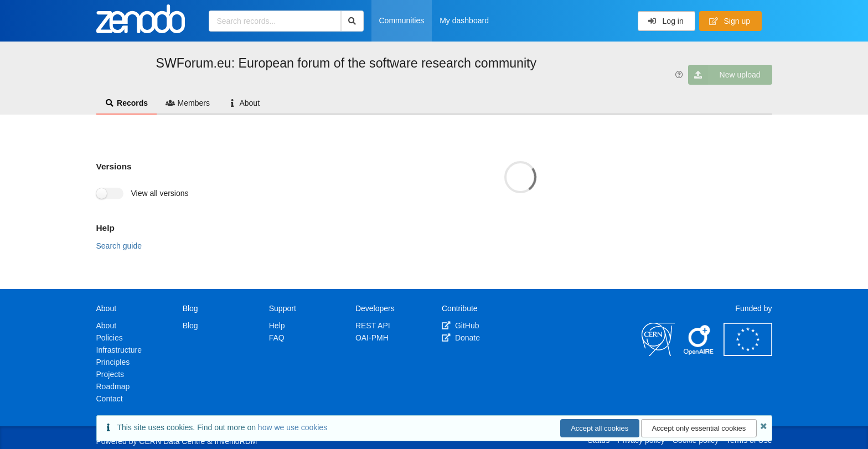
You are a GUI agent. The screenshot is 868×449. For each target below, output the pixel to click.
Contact (110, 399)
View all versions (160, 193)
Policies (110, 338)
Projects (110, 374)
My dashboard (464, 20)
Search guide (119, 246)
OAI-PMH (372, 338)
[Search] (352, 21)
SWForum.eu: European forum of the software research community (347, 63)
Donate (461, 338)
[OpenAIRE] (699, 353)
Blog (190, 326)
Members (188, 103)
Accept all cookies (600, 428)
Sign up (730, 21)
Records (127, 103)
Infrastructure (119, 350)
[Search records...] (275, 21)
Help (277, 326)
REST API (373, 326)
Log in (666, 21)
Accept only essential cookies (699, 428)
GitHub (460, 326)
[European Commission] (748, 353)
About (244, 103)
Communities (402, 20)
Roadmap (113, 386)
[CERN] (658, 353)
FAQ (277, 338)
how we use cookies (293, 427)
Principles (113, 362)
